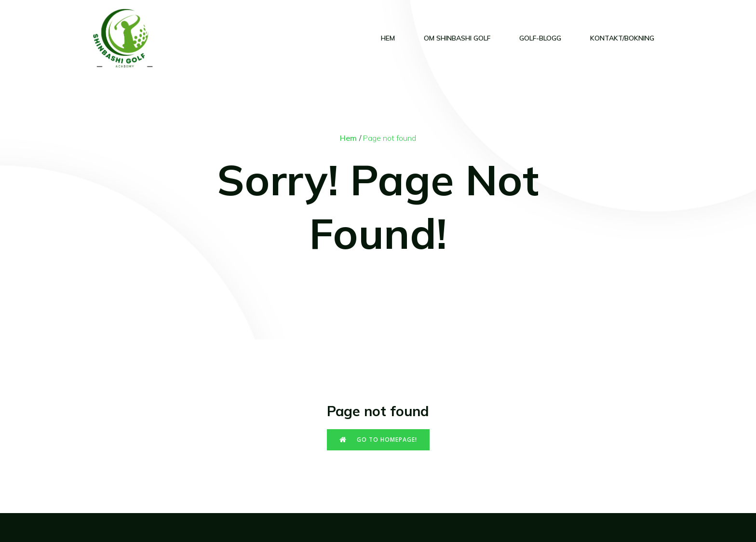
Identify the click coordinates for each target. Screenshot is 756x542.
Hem (388, 38)
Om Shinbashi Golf (457, 38)
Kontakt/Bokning (622, 38)
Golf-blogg (540, 38)
